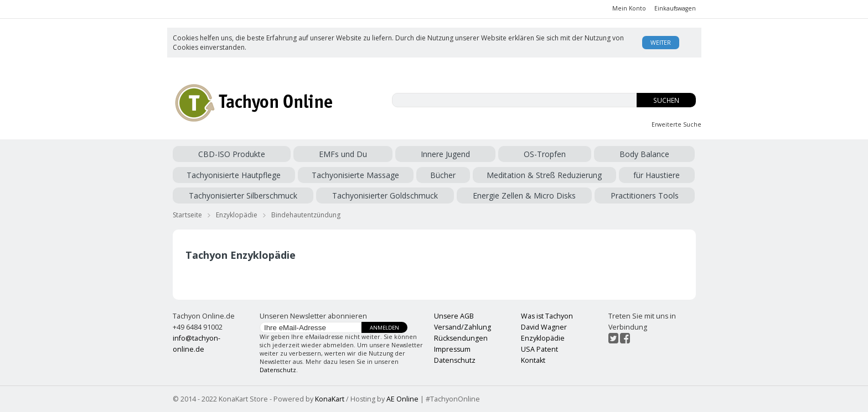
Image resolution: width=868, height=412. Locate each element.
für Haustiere (657, 175)
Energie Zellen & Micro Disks (524, 195)
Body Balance (644, 154)
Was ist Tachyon (547, 316)
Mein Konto (629, 8)
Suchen (666, 100)
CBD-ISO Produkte (232, 154)
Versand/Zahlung (463, 327)
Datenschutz (278, 370)
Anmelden (384, 328)
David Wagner (544, 327)
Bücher (443, 175)
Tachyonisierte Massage (355, 175)
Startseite (187, 215)
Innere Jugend (445, 154)
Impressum (452, 349)
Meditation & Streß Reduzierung (544, 175)
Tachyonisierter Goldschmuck (385, 195)
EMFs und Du (343, 154)
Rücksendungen (461, 338)
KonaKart (330, 399)
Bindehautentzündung (306, 215)
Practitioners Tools (645, 195)
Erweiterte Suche (676, 124)
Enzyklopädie (237, 215)
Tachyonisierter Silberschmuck (243, 195)
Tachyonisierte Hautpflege (234, 175)
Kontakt (533, 360)
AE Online (402, 399)
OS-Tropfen (545, 154)
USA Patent (539, 349)
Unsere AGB (454, 316)
